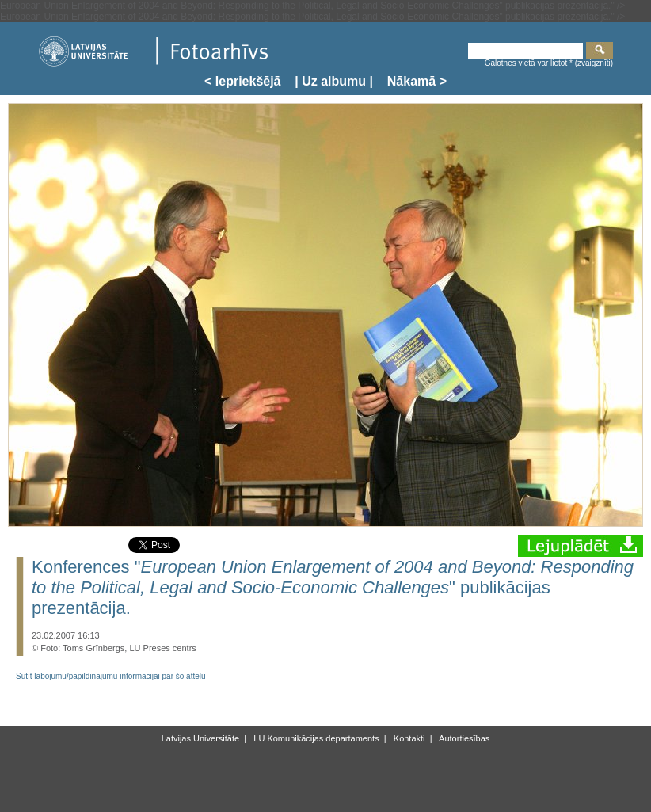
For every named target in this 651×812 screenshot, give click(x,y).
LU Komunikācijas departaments (315, 738)
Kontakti (408, 738)
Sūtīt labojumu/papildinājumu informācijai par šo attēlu (111, 676)
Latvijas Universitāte (200, 738)
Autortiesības (464, 738)
